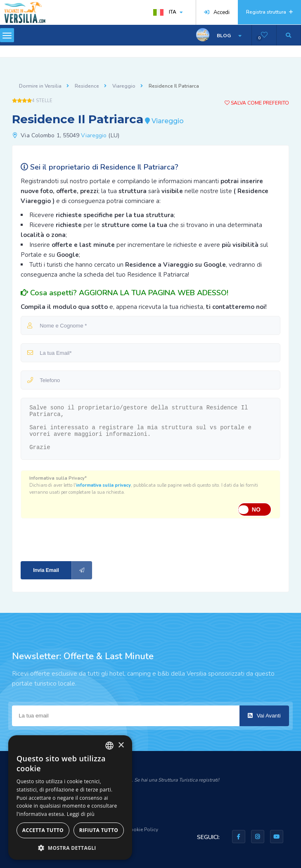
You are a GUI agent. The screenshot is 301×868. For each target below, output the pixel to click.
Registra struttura (269, 12)
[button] (70, 848)
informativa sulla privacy (103, 485)
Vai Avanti (264, 716)
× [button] (121, 745)
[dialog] (70, 797)
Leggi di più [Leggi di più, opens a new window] (81, 814)
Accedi (217, 12)
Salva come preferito (257, 103)
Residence (87, 86)
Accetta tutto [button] (43, 830)
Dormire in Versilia (40, 86)
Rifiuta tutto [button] (99, 830)
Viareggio (124, 86)
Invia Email (63, 570)
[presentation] (76, 539)
